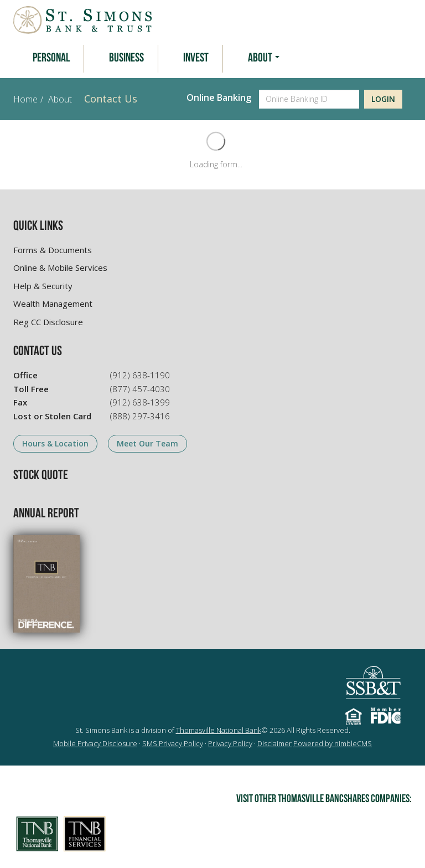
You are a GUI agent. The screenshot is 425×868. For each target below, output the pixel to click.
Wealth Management (53, 304)
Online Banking (219, 97)
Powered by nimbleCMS (333, 743)
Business (126, 58)
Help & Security (43, 286)
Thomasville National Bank (219, 730)
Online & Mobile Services (60, 268)
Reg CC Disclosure (48, 322)
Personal (51, 58)
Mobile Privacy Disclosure (95, 743)
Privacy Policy (230, 743)
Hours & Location (55, 443)
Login (383, 99)
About (264, 58)
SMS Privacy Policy (173, 743)
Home (25, 99)
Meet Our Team (147, 443)
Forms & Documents (53, 250)
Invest (196, 58)
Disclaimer (274, 743)
